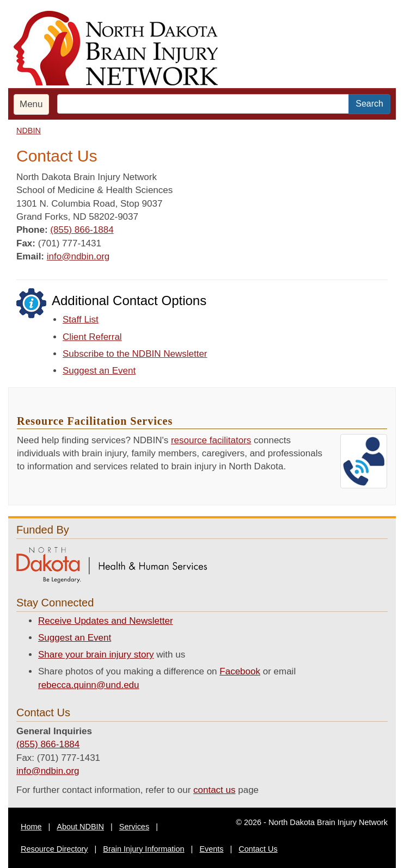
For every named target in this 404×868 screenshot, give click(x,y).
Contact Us (258, 849)
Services (134, 827)
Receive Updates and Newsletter (106, 621)
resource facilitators (211, 440)
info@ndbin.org (78, 256)
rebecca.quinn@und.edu (89, 685)
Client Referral (92, 337)
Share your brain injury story (96, 655)
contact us (215, 790)
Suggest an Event (99, 371)
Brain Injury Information (143, 849)
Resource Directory (54, 849)
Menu (31, 104)
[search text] (203, 104)
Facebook (240, 671)
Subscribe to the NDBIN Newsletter (135, 354)
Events (211, 849)
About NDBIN (80, 827)
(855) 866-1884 (82, 230)
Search (369, 104)
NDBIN (29, 131)
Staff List (81, 320)
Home (31, 827)
